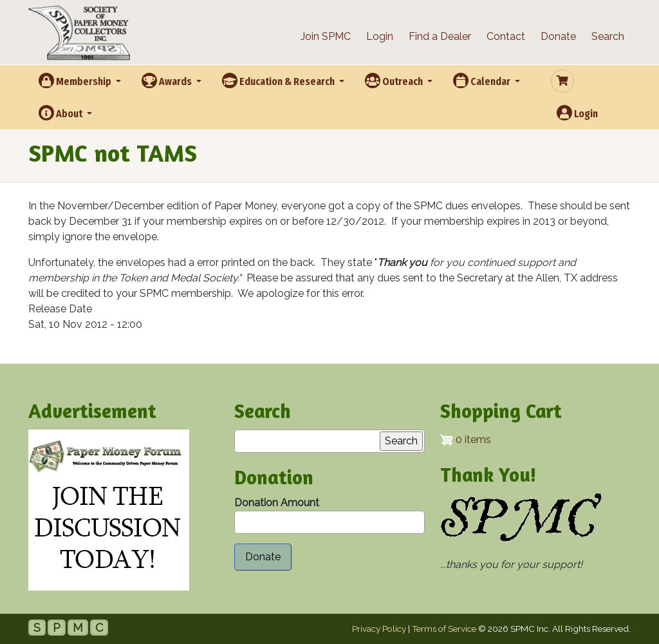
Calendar (483, 80)
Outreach (395, 80)
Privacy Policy (379, 629)
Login (380, 36)
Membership (76, 80)
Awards (168, 80)
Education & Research (279, 80)
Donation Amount (277, 503)
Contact (506, 36)
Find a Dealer (440, 36)
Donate (558, 36)
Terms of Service (444, 629)
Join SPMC (326, 36)
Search (608, 36)
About (61, 113)
